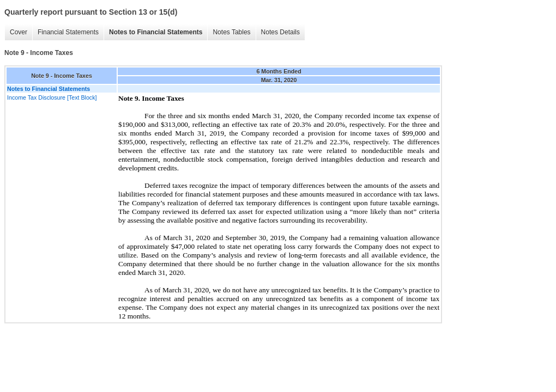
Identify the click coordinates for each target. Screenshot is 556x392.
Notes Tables (231, 32)
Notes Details (280, 32)
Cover (19, 32)
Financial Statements (68, 32)
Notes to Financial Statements (156, 32)
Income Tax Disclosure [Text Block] (52, 97)
